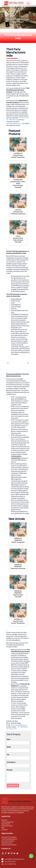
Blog (3, 828)
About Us (4, 820)
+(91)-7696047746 (10, 864)
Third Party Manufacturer (9, 839)
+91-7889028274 (11, 120)
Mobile (9, 747)
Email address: (11, 762)
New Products (6, 824)
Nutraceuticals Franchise (9, 845)
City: (8, 755)
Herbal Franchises (7, 843)
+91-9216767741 (24, 118)
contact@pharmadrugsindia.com (14, 859)
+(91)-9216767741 (10, 862)
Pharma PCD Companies (9, 837)
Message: (10, 770)
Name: (9, 739)
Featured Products (7, 826)
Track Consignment (8, 822)
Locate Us (5, 830)
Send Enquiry (13, 786)
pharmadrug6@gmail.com (14, 123)
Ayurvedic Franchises (8, 841)
